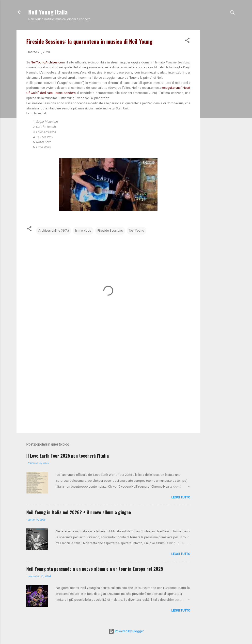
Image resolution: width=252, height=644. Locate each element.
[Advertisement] (220, 104)
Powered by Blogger (126, 631)
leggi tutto (181, 497)
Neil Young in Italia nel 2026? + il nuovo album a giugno (79, 512)
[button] (187, 41)
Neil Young (137, 231)
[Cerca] (233, 13)
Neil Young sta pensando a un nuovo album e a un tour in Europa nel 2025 (95, 569)
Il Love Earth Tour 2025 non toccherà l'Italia (68, 456)
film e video (83, 231)
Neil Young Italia (48, 12)
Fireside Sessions (110, 231)
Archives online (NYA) (54, 231)
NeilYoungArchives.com (48, 62)
